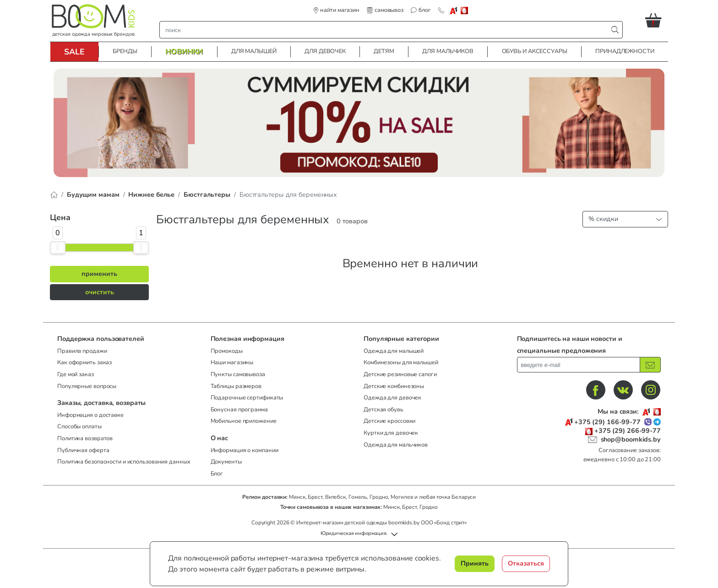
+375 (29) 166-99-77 (607, 422)
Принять (475, 563)
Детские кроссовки (389, 421)
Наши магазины (232, 362)
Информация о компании (245, 450)
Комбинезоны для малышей (401, 362)
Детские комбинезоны (394, 386)
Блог (217, 474)
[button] (657, 20)
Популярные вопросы (87, 386)
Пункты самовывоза (238, 374)
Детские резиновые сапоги (400, 374)
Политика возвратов (85, 438)
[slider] (58, 248)
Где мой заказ (76, 374)
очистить (100, 292)
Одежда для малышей (394, 351)
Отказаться (526, 563)
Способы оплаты (79, 426)
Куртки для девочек (391, 433)
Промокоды (227, 351)
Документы (226, 462)
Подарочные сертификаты (247, 398)
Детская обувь (383, 410)
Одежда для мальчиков (396, 445)
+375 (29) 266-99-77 (628, 431)
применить (99, 274)
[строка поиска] (386, 30)
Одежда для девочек (392, 398)
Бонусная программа (239, 410)
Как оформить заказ (84, 362)
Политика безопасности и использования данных (124, 462)
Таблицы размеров (236, 386)
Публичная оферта (83, 450)
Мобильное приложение (244, 421)
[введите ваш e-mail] (579, 364)
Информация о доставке (90, 415)
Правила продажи (82, 351)
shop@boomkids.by (631, 439)
